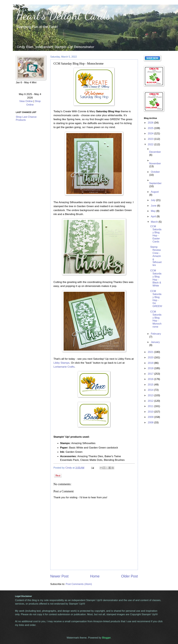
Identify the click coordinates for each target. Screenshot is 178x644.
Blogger (106, 638)
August (155, 192)
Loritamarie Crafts (64, 367)
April (154, 216)
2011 (151, 406)
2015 (151, 385)
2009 (151, 417)
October (155, 172)
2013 (151, 395)
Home (95, 576)
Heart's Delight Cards (63, 15)
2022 (151, 144)
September (155, 183)
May (154, 211)
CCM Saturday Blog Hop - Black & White (156, 278)
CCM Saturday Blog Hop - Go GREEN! (156, 299)
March (155, 222)
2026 (151, 123)
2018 (151, 368)
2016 (151, 379)
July (153, 200)
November (155, 163)
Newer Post (59, 576)
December (155, 152)
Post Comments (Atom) (79, 584)
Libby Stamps (62, 363)
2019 (151, 363)
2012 (151, 401)
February (156, 334)
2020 (151, 357)
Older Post (129, 576)
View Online (26, 101)
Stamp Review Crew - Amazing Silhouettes (156, 256)
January (155, 342)
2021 (151, 352)
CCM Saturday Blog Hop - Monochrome (156, 319)
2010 (151, 412)
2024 (151, 133)
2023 (151, 139)
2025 (151, 128)
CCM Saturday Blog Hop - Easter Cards (156, 234)
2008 (151, 423)
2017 (151, 374)
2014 (151, 390)
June (154, 206)
